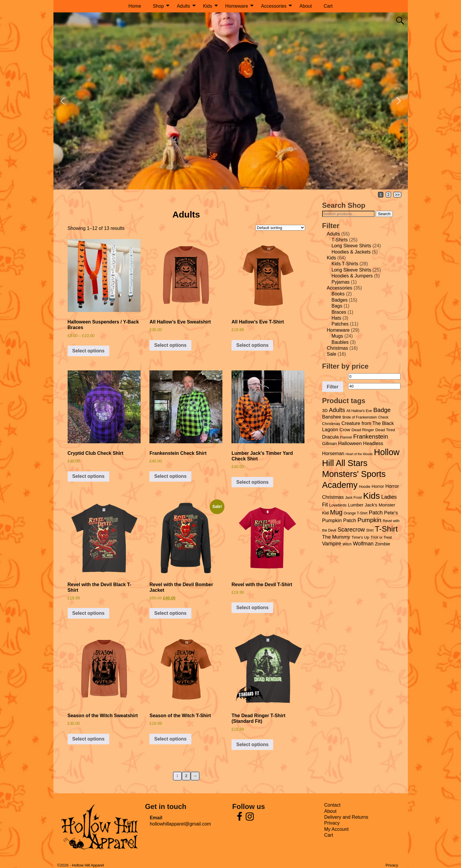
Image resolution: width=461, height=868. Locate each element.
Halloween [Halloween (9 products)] (350, 443)
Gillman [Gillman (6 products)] (330, 444)
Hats (337, 318)
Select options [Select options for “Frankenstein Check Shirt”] (170, 476)
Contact (332, 805)
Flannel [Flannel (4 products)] (346, 437)
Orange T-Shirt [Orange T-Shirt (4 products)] (356, 513)
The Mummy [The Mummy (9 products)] (336, 537)
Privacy (332, 823)
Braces (339, 312)
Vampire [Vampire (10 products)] (332, 544)
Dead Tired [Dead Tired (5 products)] (385, 430)
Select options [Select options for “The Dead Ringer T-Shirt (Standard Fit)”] (252, 744)
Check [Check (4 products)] (383, 417)
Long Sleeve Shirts (351, 246)
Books (338, 294)
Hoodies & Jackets (351, 252)
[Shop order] (280, 228)
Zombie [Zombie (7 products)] (382, 544)
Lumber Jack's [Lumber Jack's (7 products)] (363, 505)
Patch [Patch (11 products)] (376, 513)
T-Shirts (340, 240)
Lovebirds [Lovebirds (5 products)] (338, 505)
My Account (337, 829)
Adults (183, 6)
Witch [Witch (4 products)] (347, 544)
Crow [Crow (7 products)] (345, 430)
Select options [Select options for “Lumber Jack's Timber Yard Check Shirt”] (252, 482)
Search (384, 214)
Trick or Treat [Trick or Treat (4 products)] (381, 537)
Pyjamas (341, 282)
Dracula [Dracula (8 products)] (330, 437)
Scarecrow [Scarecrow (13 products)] (351, 529)
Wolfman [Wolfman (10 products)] (363, 544)
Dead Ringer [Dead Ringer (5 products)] (363, 430)
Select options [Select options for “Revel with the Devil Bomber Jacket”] (170, 613)
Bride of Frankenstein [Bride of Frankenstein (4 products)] (360, 417)
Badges (340, 300)
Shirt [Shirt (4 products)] (370, 530)
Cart (328, 6)
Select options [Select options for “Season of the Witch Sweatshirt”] (88, 739)
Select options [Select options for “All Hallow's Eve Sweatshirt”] (170, 345)
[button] (63, 101)
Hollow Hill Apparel (88, 865)
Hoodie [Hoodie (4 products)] (365, 487)
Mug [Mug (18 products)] (336, 512)
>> (398, 195)
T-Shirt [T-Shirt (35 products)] (386, 529)
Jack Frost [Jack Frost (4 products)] (353, 498)
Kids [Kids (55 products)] (371, 496)
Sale (332, 354)
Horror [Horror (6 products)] (378, 486)
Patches (340, 324)
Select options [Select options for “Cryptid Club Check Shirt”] (88, 476)
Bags (337, 306)
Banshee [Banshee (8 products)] (332, 417)
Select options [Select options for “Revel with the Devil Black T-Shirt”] (88, 613)
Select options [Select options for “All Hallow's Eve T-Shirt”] (252, 345)
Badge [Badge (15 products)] (382, 410)
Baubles (340, 342)
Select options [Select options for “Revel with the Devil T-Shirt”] (252, 608)
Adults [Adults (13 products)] (337, 410)
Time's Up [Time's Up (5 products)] (360, 537)
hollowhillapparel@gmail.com (180, 824)
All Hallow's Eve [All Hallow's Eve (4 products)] (359, 411)
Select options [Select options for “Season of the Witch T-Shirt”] (170, 739)
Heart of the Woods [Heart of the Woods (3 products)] (359, 454)
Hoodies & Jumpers (352, 276)
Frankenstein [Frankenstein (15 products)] (371, 437)
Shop (158, 6)
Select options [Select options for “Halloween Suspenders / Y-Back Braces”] (88, 351)
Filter (333, 387)
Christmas (338, 348)
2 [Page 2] (388, 195)
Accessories (274, 6)
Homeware (237, 6)
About (306, 6)
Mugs (337, 336)
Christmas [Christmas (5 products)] (331, 424)
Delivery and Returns (346, 817)
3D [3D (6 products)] (325, 411)
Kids (207, 6)
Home (135, 6)
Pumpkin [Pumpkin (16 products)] (369, 520)
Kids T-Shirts (345, 264)
